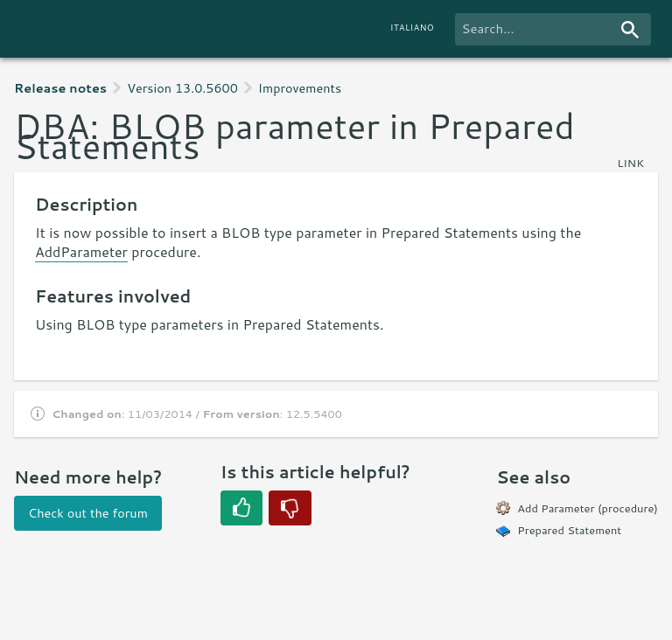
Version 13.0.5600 (182, 88)
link (630, 163)
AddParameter (81, 251)
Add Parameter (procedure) (588, 508)
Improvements (300, 88)
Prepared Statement (569, 530)
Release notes (60, 88)
